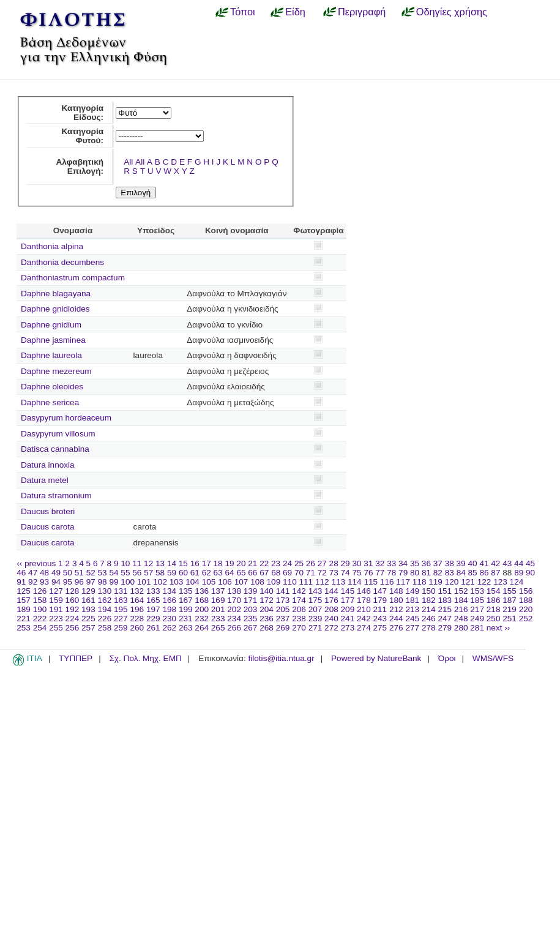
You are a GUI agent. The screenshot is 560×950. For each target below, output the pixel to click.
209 (348, 609)
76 (368, 573)
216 (461, 609)
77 (380, 573)
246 (429, 619)
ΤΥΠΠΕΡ (76, 658)
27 (322, 563)
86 (484, 573)
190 (40, 609)
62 (207, 573)
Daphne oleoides (52, 387)
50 (68, 573)
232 (202, 619)
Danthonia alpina (52, 246)
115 (371, 582)
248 (461, 619)
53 (103, 573)
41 (484, 563)
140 (267, 591)
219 (510, 609)
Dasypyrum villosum (58, 434)
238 (299, 619)
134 (169, 591)
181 (412, 600)
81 (426, 573)
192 (73, 609)
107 (241, 582)
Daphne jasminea (53, 340)
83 (450, 573)
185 (477, 600)
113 (338, 582)
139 (251, 591)
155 (510, 591)
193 (88, 609)
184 (461, 600)
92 (33, 582)
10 (125, 563)
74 (345, 573)
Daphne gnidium (51, 325)
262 (169, 628)
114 (355, 582)
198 (169, 609)
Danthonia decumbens (62, 262)
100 (128, 582)
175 (315, 600)
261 (153, 628)
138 (234, 591)
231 (186, 619)
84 (461, 573)
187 (510, 600)
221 (24, 619)
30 (357, 563)
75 (357, 573)
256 (73, 628)
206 (299, 609)
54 (114, 573)
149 (412, 591)
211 (380, 609)
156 (526, 591)
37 (438, 563)
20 (241, 563)
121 (468, 582)
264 (202, 628)
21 (252, 563)
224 (73, 619)
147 (380, 591)
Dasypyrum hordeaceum (66, 418)
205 (283, 609)
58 (160, 573)
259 (121, 628)
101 (144, 582)
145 (348, 591)
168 (202, 600)
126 (40, 591)
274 (364, 628)
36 (426, 563)
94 (56, 582)
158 (40, 600)
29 (345, 563)
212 (396, 609)
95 (68, 582)
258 (105, 628)
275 (380, 628)
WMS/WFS (493, 658)
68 (276, 573)
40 (472, 563)
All (128, 162)
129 (88, 591)
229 (153, 619)
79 (403, 573)
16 (195, 563)
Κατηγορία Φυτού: (82, 136)
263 (186, 628)
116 (387, 582)
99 (114, 582)
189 (24, 609)
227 (121, 619)
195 (121, 609)
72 (322, 573)
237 (283, 619)
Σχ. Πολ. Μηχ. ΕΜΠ (145, 658)
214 (429, 609)
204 (267, 609)
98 (103, 582)
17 (207, 563)
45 (530, 563)
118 (420, 582)
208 (331, 609)
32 (380, 563)
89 (519, 573)
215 (445, 609)
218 (494, 609)
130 (105, 591)
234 (234, 619)
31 (368, 563)
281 (477, 628)
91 (21, 582)
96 (79, 582)
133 (153, 591)
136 (202, 591)
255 (56, 628)
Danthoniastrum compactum (73, 278)
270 (299, 628)
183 (445, 600)
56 (137, 573)
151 (445, 591)
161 (88, 600)
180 (396, 600)
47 (33, 573)
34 (403, 563)
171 (251, 600)
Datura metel (45, 480)
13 (160, 563)
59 (172, 573)
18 (218, 563)
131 (121, 591)
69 (287, 573)
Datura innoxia (48, 465)
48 (44, 573)
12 (148, 563)
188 (526, 600)
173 (283, 600)
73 (334, 573)
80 (415, 573)
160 (73, 600)
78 (391, 573)
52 (91, 573)
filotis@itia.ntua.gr (281, 658)
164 (137, 600)
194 (105, 609)
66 (252, 573)
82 (438, 573)
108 (257, 582)
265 (218, 628)
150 (429, 591)
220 (526, 609)
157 (24, 600)
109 (274, 582)
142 (299, 591)
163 (121, 600)
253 (24, 628)
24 (287, 563)
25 (299, 563)
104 (192, 582)
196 (137, 609)
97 (91, 582)
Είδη (295, 12)
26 (311, 563)
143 (315, 591)
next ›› (498, 628)
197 (153, 609)
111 (306, 582)
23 (276, 563)
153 (477, 591)
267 (251, 628)
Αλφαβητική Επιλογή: (80, 166)
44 (519, 563)
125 (24, 591)
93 (44, 582)
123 (500, 582)
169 (218, 600)
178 (364, 600)
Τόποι (243, 12)
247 (445, 619)
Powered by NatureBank (376, 658)
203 (251, 609)
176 (331, 600)
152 (461, 591)
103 (177, 582)
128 (73, 591)
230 (169, 619)
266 (234, 628)
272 (331, 628)
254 (40, 628)
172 (267, 600)
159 (56, 600)
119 (435, 582)
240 (331, 619)
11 (137, 563)
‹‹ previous (36, 563)
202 (234, 609)
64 (230, 573)
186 (494, 600)
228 (137, 619)
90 (530, 573)
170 (234, 600)
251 (510, 619)
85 (473, 573)
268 (267, 628)
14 (172, 563)
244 (396, 619)
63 (218, 573)
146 (364, 591)
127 (56, 591)
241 (348, 619)
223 (56, 619)
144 (331, 591)
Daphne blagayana (56, 294)
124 (517, 582)
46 (21, 573)
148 (396, 591)
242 (364, 619)
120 (452, 582)
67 (264, 573)
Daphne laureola (51, 355)
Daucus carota (48, 527)
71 (311, 573)
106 (225, 582)
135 (186, 591)
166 (169, 600)
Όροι (447, 658)
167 (186, 600)
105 (209, 582)
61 (195, 573)
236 (267, 619)
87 (495, 573)
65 (241, 573)
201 (218, 609)
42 (495, 563)
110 (290, 582)
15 (183, 563)
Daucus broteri (48, 511)
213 (412, 609)
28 (334, 563)
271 (315, 628)
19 (229, 563)
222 (40, 619)
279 (445, 628)
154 (494, 591)
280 (461, 628)
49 (56, 573)
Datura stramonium (56, 496)
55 (125, 573)
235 (251, 619)
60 (183, 573)
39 (461, 563)
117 (403, 582)
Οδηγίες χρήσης (452, 12)
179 (380, 600)
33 (391, 563)
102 (160, 582)
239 (315, 619)
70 (299, 573)
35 (415, 563)
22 (264, 563)
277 (412, 628)
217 (477, 609)
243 (380, 619)
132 (137, 591)
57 (148, 573)
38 (450, 563)
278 (429, 628)
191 (56, 609)
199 (186, 609)
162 (105, 600)
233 (218, 619)
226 (105, 619)
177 (348, 600)
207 (315, 609)
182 (429, 600)
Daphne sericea (50, 402)
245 (412, 619)
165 (153, 600)
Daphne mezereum (56, 371)
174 (299, 600)
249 (477, 619)
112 (322, 582)
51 (79, 573)
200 (202, 609)
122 (484, 582)
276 (396, 628)
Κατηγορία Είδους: (82, 113)
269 (283, 628)
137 (218, 591)
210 (364, 609)
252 (526, 619)
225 (88, 619)
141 (283, 591)
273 (348, 628)
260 (137, 628)
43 (507, 563)
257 (88, 628)
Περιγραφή (362, 12)
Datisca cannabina (55, 449)
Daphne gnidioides (55, 309)
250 (494, 619)
